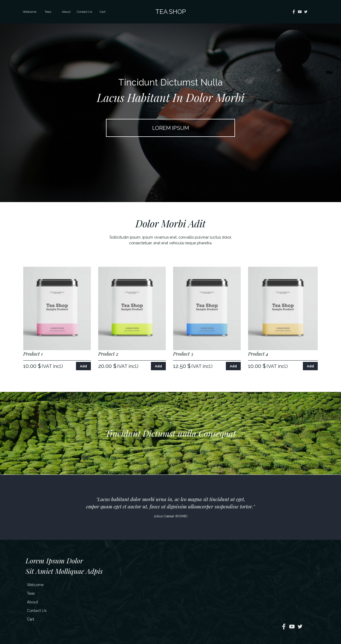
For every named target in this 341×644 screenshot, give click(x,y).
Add (83, 366)
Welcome (30, 12)
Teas (48, 12)
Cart (103, 12)
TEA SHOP (171, 12)
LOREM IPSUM (171, 128)
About (66, 12)
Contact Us (84, 12)
